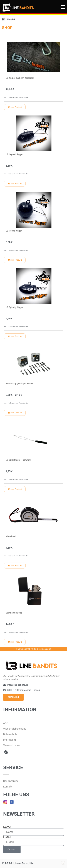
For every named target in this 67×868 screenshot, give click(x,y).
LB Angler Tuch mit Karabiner (20, 78)
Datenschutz (10, 734)
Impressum (9, 740)
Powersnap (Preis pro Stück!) (20, 384)
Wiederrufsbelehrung (15, 729)
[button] (6, 752)
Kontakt (8, 787)
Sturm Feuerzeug (14, 613)
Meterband (11, 536)
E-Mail (7, 837)
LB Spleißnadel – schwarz (18, 460)
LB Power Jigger (14, 231)
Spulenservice (11, 781)
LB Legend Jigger (14, 154)
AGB (6, 723)
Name (7, 827)
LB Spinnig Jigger (14, 307)
